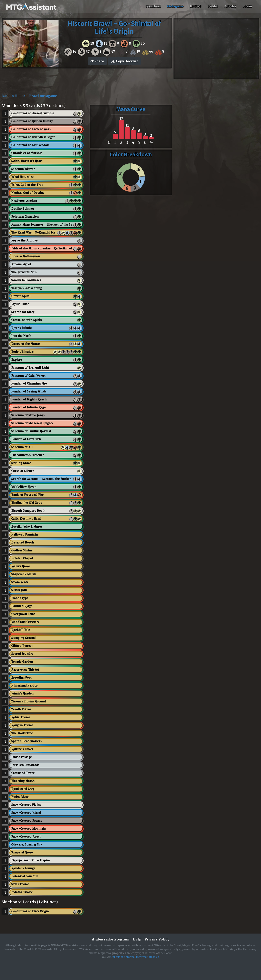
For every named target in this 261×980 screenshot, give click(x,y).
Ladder (213, 6)
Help (137, 939)
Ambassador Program (111, 939)
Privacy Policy (157, 939)
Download (153, 6)
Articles (231, 6)
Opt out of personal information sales (135, 957)
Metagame (175, 6)
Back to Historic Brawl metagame (29, 96)
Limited (196, 6)
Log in (247, 6)
